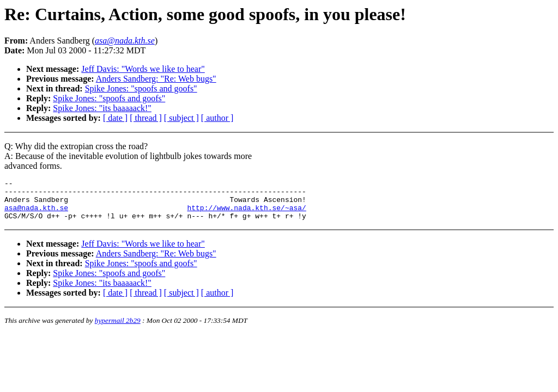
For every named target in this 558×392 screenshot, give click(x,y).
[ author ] (217, 118)
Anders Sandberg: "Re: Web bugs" (156, 79)
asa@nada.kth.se (36, 214)
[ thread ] (146, 118)
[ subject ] (181, 118)
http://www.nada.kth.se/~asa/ (246, 214)
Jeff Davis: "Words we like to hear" (143, 69)
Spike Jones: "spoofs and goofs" (141, 88)
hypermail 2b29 (118, 329)
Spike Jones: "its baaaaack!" (102, 108)
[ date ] (115, 118)
